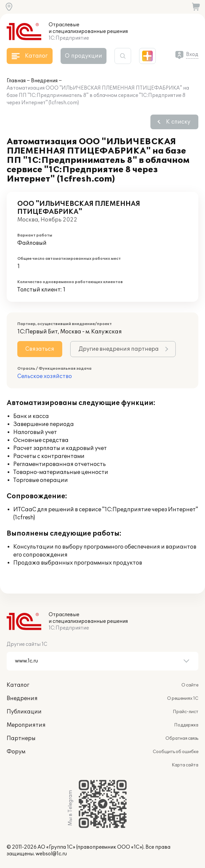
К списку (178, 122)
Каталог (18, 685)
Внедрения (44, 81)
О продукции (84, 56)
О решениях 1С (183, 698)
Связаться (40, 349)
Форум (16, 752)
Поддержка (186, 725)
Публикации (24, 712)
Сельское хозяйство (45, 376)
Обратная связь (182, 738)
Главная (16, 81)
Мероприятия (26, 725)
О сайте (190, 685)
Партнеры (21, 738)
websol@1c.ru (51, 854)
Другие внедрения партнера (119, 349)
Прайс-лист (186, 712)
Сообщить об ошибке (176, 752)
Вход (192, 54)
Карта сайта (185, 765)
